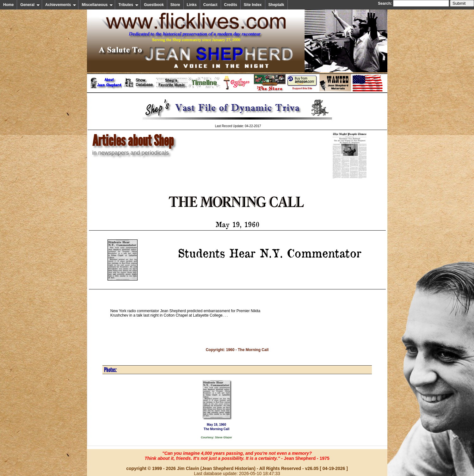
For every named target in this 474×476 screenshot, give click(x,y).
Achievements (61, 5)
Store (175, 5)
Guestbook (154, 5)
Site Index (253, 5)
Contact (210, 5)
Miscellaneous (97, 5)
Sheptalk (276, 5)
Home (8, 5)
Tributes (128, 5)
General (30, 5)
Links (192, 5)
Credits (231, 5)
